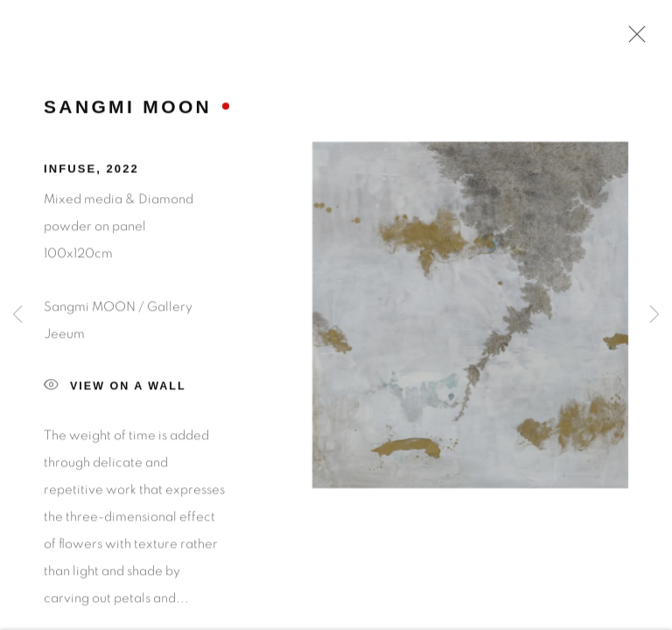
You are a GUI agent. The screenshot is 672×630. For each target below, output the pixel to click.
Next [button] (654, 315)
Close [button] (633, 39)
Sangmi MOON (128, 111)
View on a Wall (115, 391)
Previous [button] (17, 315)
